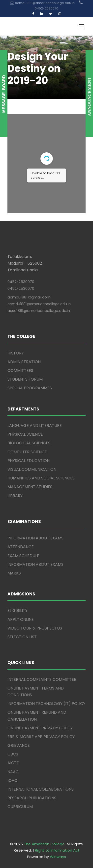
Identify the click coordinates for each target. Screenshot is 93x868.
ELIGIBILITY (17, 610)
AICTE (13, 763)
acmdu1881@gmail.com (29, 297)
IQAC (12, 781)
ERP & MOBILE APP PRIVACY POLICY (41, 737)
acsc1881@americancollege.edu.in (39, 311)
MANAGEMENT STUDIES (30, 487)
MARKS (14, 573)
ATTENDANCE (21, 547)
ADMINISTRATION (24, 362)
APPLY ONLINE (21, 619)
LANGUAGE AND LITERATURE (35, 426)
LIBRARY (15, 496)
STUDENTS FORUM (25, 379)
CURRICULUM (20, 807)
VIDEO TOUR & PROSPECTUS (35, 628)
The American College (44, 844)
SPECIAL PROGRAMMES (30, 388)
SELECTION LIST (22, 637)
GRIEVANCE (19, 745)
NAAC (13, 772)
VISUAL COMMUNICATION (32, 469)
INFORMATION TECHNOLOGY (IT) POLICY (46, 704)
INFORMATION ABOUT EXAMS (35, 538)
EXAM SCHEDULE (23, 556)
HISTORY (16, 353)
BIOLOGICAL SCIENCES (29, 443)
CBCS (13, 754)
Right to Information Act (57, 850)
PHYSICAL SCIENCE (25, 434)
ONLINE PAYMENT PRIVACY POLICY (40, 728)
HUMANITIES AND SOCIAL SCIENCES (41, 478)
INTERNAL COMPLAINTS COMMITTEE (42, 679)
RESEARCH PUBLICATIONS (32, 798)
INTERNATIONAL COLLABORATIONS (41, 789)
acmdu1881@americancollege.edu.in (39, 304)
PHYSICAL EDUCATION (29, 461)
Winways (58, 857)
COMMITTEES (20, 371)
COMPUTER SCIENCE (27, 452)
